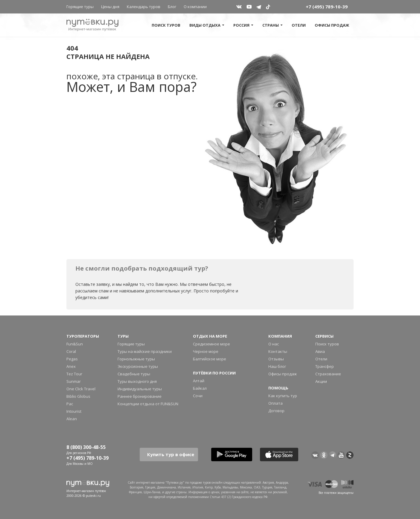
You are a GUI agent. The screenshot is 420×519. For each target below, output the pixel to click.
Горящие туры (80, 7)
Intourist (74, 411)
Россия (243, 25)
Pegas (72, 359)
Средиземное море (211, 344)
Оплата (276, 403)
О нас (274, 344)
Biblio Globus (78, 396)
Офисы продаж (332, 25)
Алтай (199, 381)
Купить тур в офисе (171, 454)
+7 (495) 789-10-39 (327, 7)
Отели (299, 25)
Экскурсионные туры (138, 366)
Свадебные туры (134, 374)
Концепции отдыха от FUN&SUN (148, 404)
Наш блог (277, 366)
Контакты (278, 351)
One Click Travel (81, 389)
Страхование (328, 374)
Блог (172, 7)
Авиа (320, 351)
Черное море (206, 351)
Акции (321, 381)
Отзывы (276, 359)
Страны (273, 25)
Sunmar (74, 381)
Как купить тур (283, 396)
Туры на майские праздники (145, 351)
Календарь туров (144, 7)
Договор (276, 411)
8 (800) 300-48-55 (86, 447)
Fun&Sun (75, 344)
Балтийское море (210, 359)
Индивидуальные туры (140, 389)
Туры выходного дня (137, 381)
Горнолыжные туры (136, 359)
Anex (71, 366)
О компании (195, 7)
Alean (72, 419)
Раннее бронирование (140, 396)
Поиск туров (166, 25)
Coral (71, 351)
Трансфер (325, 366)
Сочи (198, 396)
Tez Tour (74, 374)
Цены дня (110, 7)
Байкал (200, 388)
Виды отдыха (207, 25)
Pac (70, 404)
